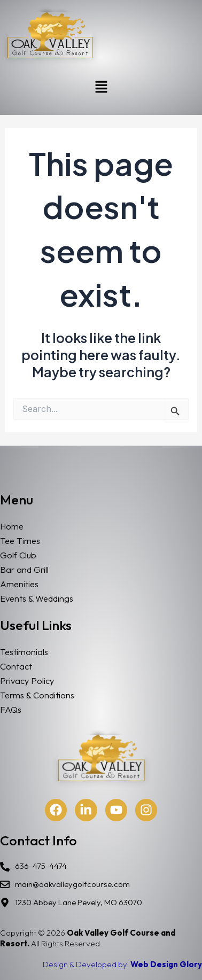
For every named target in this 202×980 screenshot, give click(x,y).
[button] (101, 87)
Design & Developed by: (122, 964)
